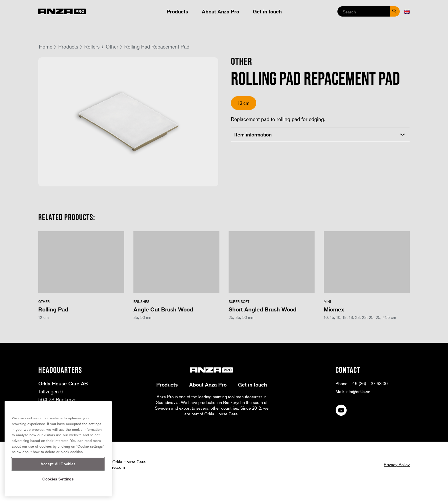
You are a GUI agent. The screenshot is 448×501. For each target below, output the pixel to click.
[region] (58, 449)
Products (177, 11)
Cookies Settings (58, 479)
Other (112, 47)
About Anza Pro (220, 11)
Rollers (92, 47)
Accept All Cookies (58, 464)
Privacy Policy (397, 464)
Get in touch (267, 11)
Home (46, 47)
